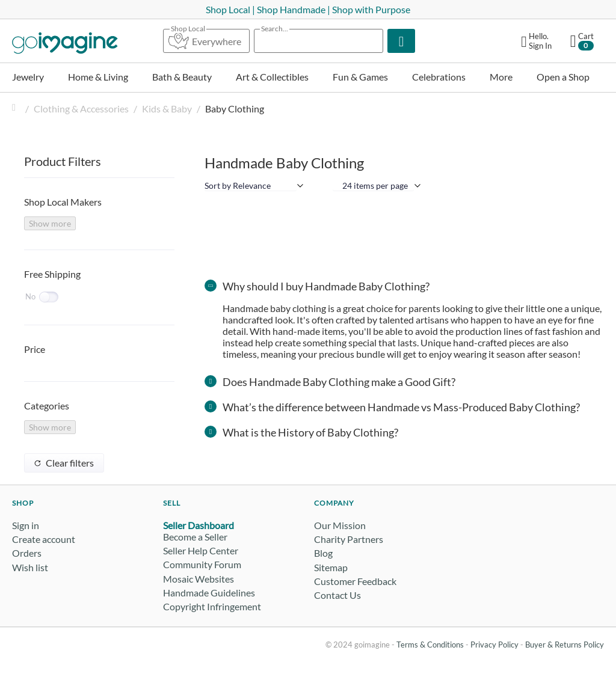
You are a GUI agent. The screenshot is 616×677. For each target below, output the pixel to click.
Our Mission (340, 525)
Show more (50, 223)
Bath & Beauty (182, 77)
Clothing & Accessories (81, 109)
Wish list (30, 567)
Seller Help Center (201, 550)
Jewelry (28, 77)
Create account (44, 539)
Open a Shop (563, 77)
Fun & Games (360, 77)
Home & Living (98, 77)
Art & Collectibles (272, 77)
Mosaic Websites (199, 579)
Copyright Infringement (212, 606)
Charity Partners (349, 539)
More (501, 77)
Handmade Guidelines (209, 593)
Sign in (26, 525)
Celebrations (439, 77)
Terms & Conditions (430, 645)
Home (17, 109)
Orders (27, 553)
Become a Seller (195, 537)
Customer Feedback (355, 581)
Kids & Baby (167, 109)
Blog (323, 553)
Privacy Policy (494, 645)
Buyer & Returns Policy (565, 645)
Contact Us (337, 595)
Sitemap (331, 567)
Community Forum (202, 564)
